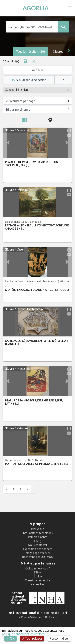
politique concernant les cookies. (24, 634)
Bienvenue (38, 529)
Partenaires (38, 584)
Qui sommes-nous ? (38, 568)
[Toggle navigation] (71, 8)
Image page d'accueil (37, 553)
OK (10, 639)
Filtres (37, 70)
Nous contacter (38, 545)
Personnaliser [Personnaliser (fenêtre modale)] (59, 639)
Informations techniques (37, 533)
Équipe (38, 576)
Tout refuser (32, 639)
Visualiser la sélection (29, 80)
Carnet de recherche (37, 580)
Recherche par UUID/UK (37, 557)
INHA (37, 572)
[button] (8, 143)
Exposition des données (38, 549)
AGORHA (36, 8)
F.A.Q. (38, 541)
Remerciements (37, 537)
